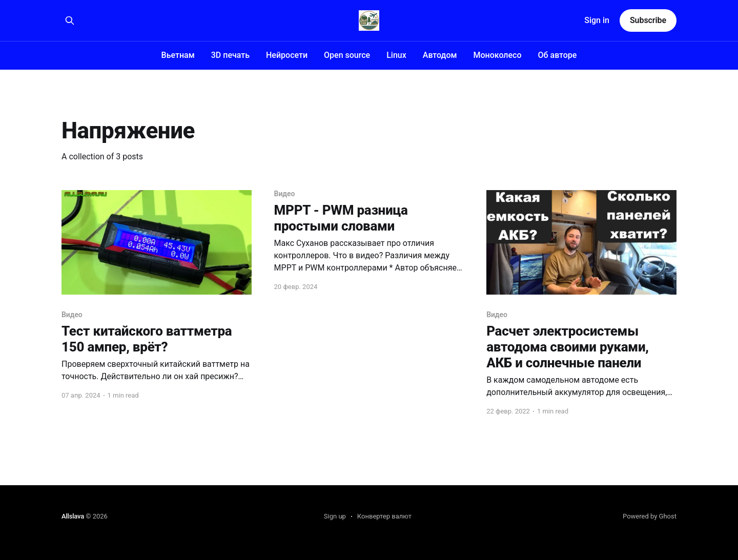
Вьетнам (178, 55)
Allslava (73, 516)
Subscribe (648, 20)
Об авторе (558, 55)
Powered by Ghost (650, 516)
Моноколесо (498, 55)
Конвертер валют (384, 516)
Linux (396, 55)
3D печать (230, 55)
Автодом (440, 55)
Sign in (597, 20)
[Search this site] (70, 20)
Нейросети (287, 55)
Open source (347, 55)
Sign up (335, 516)
